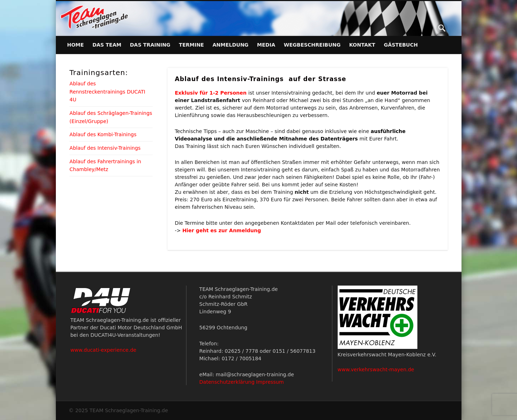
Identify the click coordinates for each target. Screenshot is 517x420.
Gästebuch (401, 45)
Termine (191, 45)
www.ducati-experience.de (104, 350)
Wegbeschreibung (312, 45)
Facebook (427, 28)
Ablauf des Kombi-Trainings (103, 134)
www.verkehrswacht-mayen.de (376, 370)
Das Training (150, 45)
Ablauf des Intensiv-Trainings (105, 148)
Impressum (270, 382)
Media (266, 45)
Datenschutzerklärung (227, 382)
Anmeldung (230, 45)
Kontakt (362, 45)
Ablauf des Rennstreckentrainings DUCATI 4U (107, 92)
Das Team (107, 45)
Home (76, 45)
